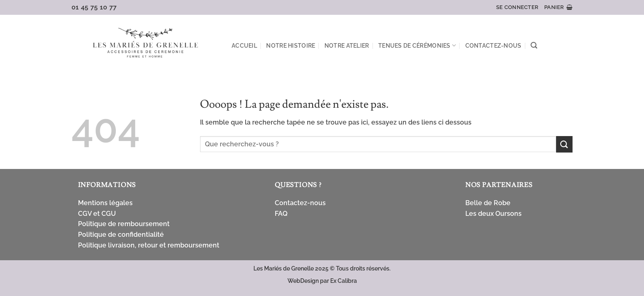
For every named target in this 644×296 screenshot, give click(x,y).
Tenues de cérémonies (417, 45)
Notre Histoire (291, 45)
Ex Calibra (344, 281)
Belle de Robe (488, 203)
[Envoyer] (564, 144)
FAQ (281, 214)
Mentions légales (105, 203)
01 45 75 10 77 (94, 7)
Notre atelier (347, 45)
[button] (517, 7)
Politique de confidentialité (121, 235)
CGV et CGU (97, 214)
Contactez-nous (493, 45)
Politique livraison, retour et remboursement (149, 245)
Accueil (244, 45)
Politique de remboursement (124, 224)
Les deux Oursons (493, 214)
